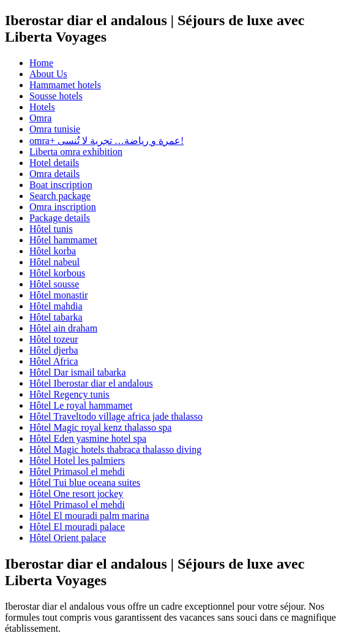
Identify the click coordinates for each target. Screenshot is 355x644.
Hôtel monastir (59, 295)
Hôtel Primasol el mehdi (77, 472)
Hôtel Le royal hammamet (81, 405)
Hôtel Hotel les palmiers (77, 460)
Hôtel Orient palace (68, 538)
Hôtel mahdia (56, 306)
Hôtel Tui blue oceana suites (85, 483)
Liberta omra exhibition (76, 152)
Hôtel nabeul (54, 262)
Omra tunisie (55, 129)
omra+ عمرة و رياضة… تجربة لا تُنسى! (106, 141)
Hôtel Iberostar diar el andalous (91, 383)
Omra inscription (63, 207)
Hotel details (54, 163)
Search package (60, 196)
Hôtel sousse (54, 284)
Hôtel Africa (54, 361)
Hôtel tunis (51, 229)
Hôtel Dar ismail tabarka (78, 372)
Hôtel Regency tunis (69, 394)
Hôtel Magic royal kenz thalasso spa (100, 427)
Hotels (42, 107)
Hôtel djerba (54, 350)
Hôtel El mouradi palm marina (89, 516)
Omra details (54, 174)
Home (41, 63)
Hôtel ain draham (63, 328)
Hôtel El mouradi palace (77, 527)
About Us (48, 74)
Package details (60, 218)
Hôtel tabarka (56, 317)
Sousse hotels (56, 96)
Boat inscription (61, 185)
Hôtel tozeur (54, 339)
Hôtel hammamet (63, 240)
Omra (40, 118)
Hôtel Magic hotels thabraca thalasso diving (115, 449)
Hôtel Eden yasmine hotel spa (88, 438)
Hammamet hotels (65, 85)
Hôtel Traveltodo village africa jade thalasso (116, 416)
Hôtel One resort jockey (76, 494)
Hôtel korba (53, 251)
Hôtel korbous (57, 273)
